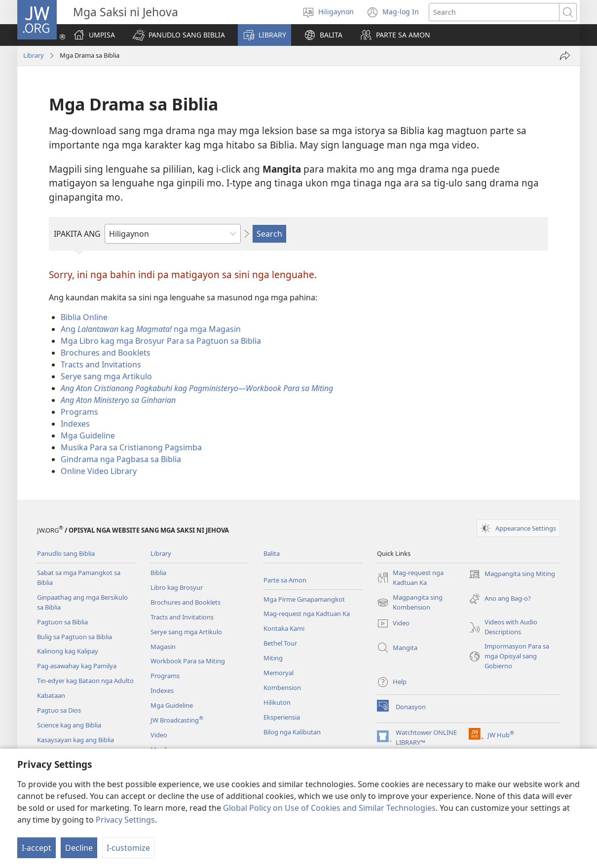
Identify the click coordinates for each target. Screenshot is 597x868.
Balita (272, 553)
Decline (79, 848)
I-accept (37, 848)
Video (159, 735)
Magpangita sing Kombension (410, 603)
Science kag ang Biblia (69, 725)
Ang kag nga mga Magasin (151, 329)
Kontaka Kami (284, 628)
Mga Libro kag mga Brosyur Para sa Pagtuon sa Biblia (161, 341)
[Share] (565, 56)
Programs (79, 412)
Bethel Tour (280, 643)
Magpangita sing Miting (512, 574)
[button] (179, 35)
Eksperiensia (282, 717)
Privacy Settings (125, 820)
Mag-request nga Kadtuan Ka (307, 614)
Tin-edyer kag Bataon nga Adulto (85, 681)
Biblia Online (84, 317)
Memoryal (279, 673)
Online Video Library (99, 471)
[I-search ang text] (494, 12)
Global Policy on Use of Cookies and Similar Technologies (329, 808)
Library (34, 55)
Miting (273, 658)
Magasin (163, 647)
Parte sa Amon (285, 580)
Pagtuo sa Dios (59, 710)
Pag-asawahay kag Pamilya (77, 666)
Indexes (75, 424)
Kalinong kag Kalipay (68, 651)
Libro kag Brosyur (177, 587)
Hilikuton (277, 702)
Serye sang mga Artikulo (106, 376)
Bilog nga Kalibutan (292, 732)
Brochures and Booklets (106, 353)
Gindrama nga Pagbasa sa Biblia (121, 459)
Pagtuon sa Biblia (62, 622)
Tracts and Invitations (101, 364)
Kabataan (51, 695)
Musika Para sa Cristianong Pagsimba (131, 447)
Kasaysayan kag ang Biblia (75, 740)
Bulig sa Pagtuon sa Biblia (75, 637)
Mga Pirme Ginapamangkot (304, 599)
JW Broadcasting (177, 720)
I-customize (128, 848)
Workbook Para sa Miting (188, 661)
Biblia (158, 573)
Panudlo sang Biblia (66, 553)
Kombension (282, 687)
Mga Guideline (88, 435)
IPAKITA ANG (77, 234)
